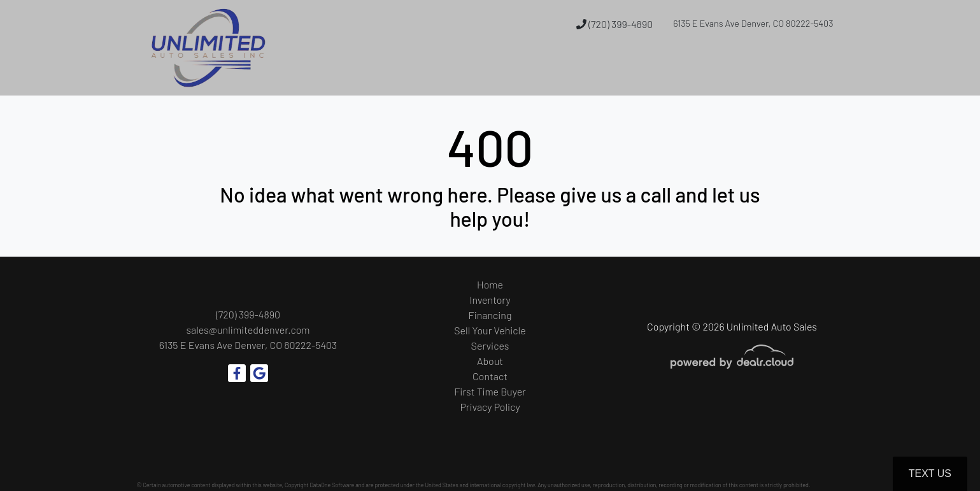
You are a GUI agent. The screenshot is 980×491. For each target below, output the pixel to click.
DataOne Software (332, 485)
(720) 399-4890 (614, 24)
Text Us (930, 473)
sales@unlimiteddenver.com (248, 330)
